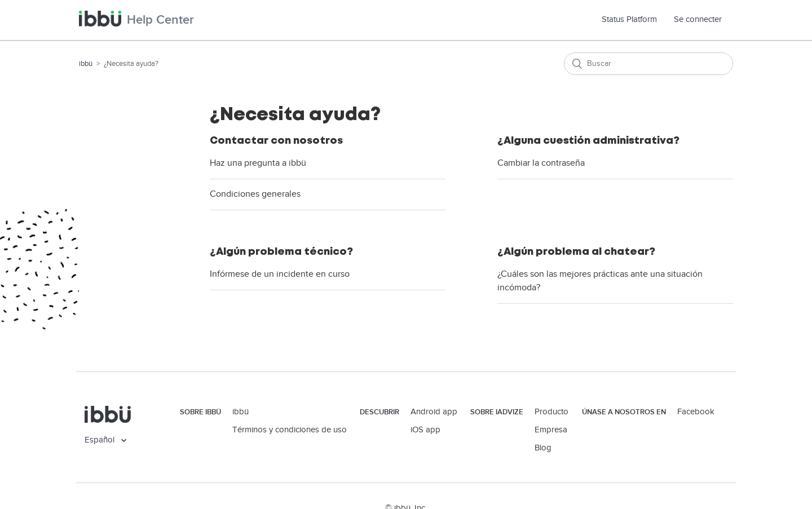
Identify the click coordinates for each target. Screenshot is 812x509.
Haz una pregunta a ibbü (258, 163)
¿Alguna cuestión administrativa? (588, 140)
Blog (543, 448)
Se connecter (698, 19)
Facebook (696, 412)
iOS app (425, 430)
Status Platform (634, 19)
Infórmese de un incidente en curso (280, 274)
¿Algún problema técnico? (281, 251)
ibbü (86, 64)
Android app (434, 412)
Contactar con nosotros (276, 140)
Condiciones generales (255, 194)
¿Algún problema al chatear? (576, 251)
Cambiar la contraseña (541, 163)
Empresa (551, 430)
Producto (551, 412)
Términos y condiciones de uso (290, 430)
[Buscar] (648, 64)
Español (101, 440)
